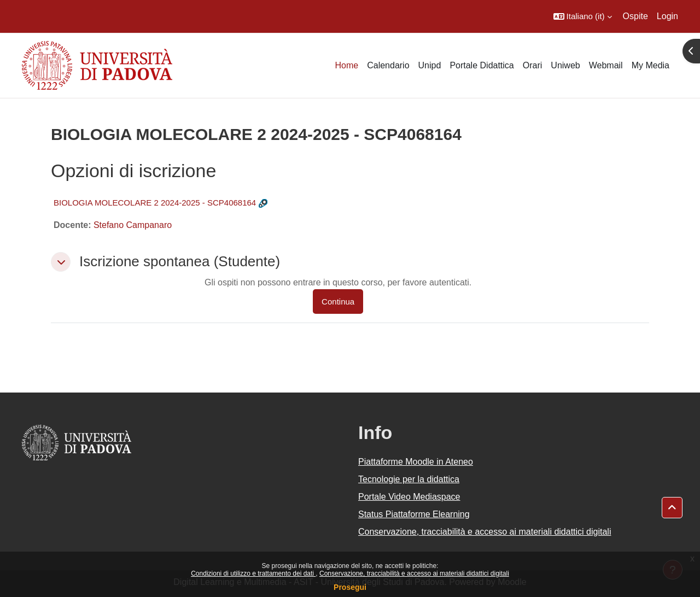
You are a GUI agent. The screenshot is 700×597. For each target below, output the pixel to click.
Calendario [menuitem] (388, 65)
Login (667, 16)
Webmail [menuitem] (606, 65)
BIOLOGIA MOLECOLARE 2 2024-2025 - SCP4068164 (155, 203)
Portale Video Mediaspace (409, 497)
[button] (583, 16)
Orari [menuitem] (533, 65)
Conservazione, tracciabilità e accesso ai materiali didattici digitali (414, 573)
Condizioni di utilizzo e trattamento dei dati (253, 573)
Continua (338, 302)
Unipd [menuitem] (430, 65)
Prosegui (350, 587)
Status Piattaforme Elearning (414, 514)
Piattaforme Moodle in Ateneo (416, 462)
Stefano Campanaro (133, 225)
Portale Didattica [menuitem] (482, 65)
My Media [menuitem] (651, 65)
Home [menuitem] (346, 65)
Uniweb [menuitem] (565, 65)
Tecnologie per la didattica (409, 479)
